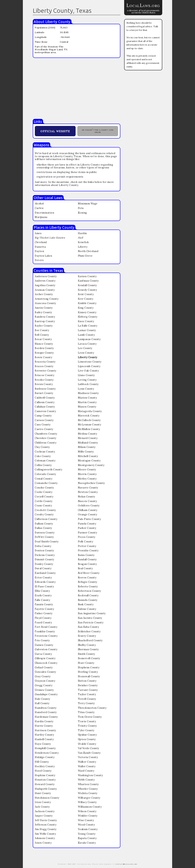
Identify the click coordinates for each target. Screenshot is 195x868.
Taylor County (87, 694)
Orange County (88, 514)
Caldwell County (45, 398)
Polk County (86, 542)
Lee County (85, 348)
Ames (38, 233)
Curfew (39, 208)
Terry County (86, 703)
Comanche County (46, 483)
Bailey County (43, 312)
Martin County (87, 402)
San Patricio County (91, 623)
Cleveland (41, 242)
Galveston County (46, 649)
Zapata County (87, 838)
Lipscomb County (89, 366)
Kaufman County (88, 281)
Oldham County (88, 510)
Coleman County (45, 461)
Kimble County (87, 303)
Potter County (87, 546)
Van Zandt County (89, 753)
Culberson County (46, 519)
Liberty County (58, 22)
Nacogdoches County (91, 483)
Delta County (43, 546)
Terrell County (87, 699)
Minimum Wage (88, 204)
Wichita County (88, 793)
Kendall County (87, 285)
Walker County (87, 762)
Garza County (43, 654)
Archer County (44, 294)
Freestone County (46, 636)
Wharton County (88, 784)
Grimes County (44, 690)
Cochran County (45, 452)
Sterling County (88, 672)
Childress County (46, 443)
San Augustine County (92, 613)
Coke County (43, 456)
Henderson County (47, 753)
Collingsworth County (48, 470)
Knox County (86, 321)
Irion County (43, 802)
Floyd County (43, 618)
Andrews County (45, 281)
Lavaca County (87, 344)
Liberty (83, 247)
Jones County (43, 843)
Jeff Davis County (46, 820)
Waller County (87, 766)
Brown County (44, 384)
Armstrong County (47, 299)
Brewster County (46, 371)
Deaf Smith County (47, 542)
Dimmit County (44, 559)
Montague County (89, 461)
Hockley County (45, 766)
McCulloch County (89, 420)
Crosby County (44, 514)
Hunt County (43, 793)
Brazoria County (45, 362)
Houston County (45, 780)
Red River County (89, 573)
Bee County (42, 330)
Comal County (44, 479)
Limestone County (90, 362)
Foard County (43, 623)
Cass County (43, 425)
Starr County (86, 663)
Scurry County (87, 636)
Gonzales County (45, 672)
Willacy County (87, 802)
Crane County (43, 506)
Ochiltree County (89, 506)
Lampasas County (89, 339)
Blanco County (44, 344)
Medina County (88, 434)
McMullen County (89, 429)
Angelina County (45, 285)
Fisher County (44, 613)
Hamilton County (46, 708)
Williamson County (90, 807)
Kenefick (83, 242)
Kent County (86, 294)
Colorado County (45, 474)
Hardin (82, 233)
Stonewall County (89, 676)
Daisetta (40, 247)
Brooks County (44, 380)
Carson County (44, 420)
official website (55, 131)
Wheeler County (88, 789)
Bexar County (43, 339)
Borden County (44, 348)
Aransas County (45, 290)
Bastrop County (45, 321)
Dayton (39, 251)
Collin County (43, 465)
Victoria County (88, 757)
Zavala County (87, 843)
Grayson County (45, 681)
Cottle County (44, 501)
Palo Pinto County (90, 519)
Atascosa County (45, 303)
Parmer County (88, 533)
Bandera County (45, 317)
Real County (85, 568)
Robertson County (90, 591)
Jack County (42, 807)
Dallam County (44, 524)
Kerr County (86, 299)
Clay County (42, 447)
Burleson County (45, 389)
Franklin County (45, 631)
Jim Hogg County (46, 829)
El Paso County (44, 587)
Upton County (87, 739)
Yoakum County (88, 829)
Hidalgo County (45, 757)
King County (86, 308)
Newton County (88, 492)
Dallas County (43, 528)
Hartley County (44, 735)
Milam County (87, 447)
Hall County (42, 703)
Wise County (86, 820)
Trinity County (87, 726)
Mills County (86, 452)
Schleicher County (89, 631)
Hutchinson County (47, 798)
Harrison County (45, 730)
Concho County (44, 488)
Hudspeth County (46, 789)
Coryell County (44, 497)
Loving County (87, 380)
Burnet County (44, 393)
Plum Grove (85, 256)
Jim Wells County (45, 834)
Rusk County (86, 604)
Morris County (87, 474)
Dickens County (45, 555)
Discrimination (44, 213)
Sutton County (87, 681)
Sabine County (87, 609)
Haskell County (44, 739)
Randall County (87, 559)
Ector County (43, 578)
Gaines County (44, 645)
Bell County (42, 335)
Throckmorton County (92, 708)
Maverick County (89, 416)
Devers (39, 260)
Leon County (86, 353)
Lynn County (86, 389)
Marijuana (41, 217)
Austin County (44, 308)
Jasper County (44, 816)
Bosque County (44, 353)
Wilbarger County (89, 798)
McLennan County (90, 425)
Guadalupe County (46, 694)
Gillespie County (45, 658)
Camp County (43, 416)
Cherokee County (46, 438)
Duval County (43, 568)
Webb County (86, 780)
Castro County (44, 429)
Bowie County (43, 357)
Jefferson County (46, 825)
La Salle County (88, 326)
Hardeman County (46, 717)
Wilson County (87, 811)
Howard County (45, 784)
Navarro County (88, 488)
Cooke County (44, 492)
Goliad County (44, 667)
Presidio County (88, 551)
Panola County (87, 524)
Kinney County (87, 312)
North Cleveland (88, 251)
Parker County (87, 528)
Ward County (86, 771)
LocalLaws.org (143, 5)
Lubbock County (88, 384)
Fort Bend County (46, 627)
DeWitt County (44, 537)
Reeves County (87, 578)
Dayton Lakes (43, 256)
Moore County (87, 470)
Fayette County (44, 609)
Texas (58, 271)
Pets (81, 208)
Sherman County (88, 649)
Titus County (86, 712)
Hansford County (46, 712)
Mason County (87, 407)
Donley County (44, 564)
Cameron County (45, 411)
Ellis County (42, 591)
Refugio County (88, 582)
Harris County (44, 726)
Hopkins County (45, 775)
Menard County (88, 438)
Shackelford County (90, 640)
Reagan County (87, 564)
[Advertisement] (77, 88)
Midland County (88, 443)
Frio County (42, 640)
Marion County (88, 398)
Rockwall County (88, 595)
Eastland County (45, 573)
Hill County (42, 762)
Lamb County (86, 335)
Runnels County (88, 600)
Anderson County (46, 276)
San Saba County (89, 627)
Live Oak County (88, 371)
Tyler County (86, 730)
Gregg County (44, 685)
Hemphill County (45, 748)
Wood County (86, 825)
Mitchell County (88, 456)
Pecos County (87, 537)
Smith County (87, 654)
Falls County (42, 600)
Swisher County (88, 685)
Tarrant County (88, 690)
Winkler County (88, 816)
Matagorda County (90, 411)
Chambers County (46, 434)
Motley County (87, 479)
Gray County (43, 676)
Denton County (44, 551)
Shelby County (87, 645)
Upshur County (87, 735)
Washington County (90, 775)
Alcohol (39, 204)
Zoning (82, 213)
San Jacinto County (90, 618)
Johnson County (45, 838)
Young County (87, 834)
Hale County (42, 699)
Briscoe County (44, 375)
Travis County (87, 721)
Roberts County (88, 587)
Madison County (88, 393)
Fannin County (44, 604)
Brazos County (44, 366)
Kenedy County (88, 290)
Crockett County (45, 510)
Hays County (43, 744)
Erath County (43, 595)
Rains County (86, 555)
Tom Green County (90, 717)
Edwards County (45, 582)
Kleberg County (88, 317)
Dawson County (45, 533)
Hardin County (44, 721)
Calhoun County (45, 402)
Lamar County (87, 330)
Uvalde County (87, 744)
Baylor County (44, 326)
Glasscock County (46, 663)
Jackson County (45, 811)
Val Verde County (89, 748)
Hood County (43, 771)
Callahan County (45, 407)
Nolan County (87, 497)
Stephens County (89, 667)
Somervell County (89, 658)
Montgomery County (91, 465)
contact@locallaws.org (126, 864)
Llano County (86, 375)
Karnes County (87, 276)
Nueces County (88, 501)
